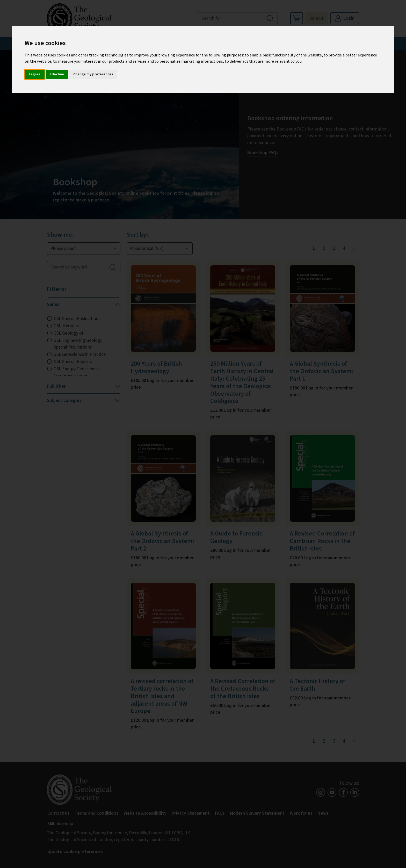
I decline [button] (57, 74)
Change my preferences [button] (93, 74)
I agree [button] (35, 74)
